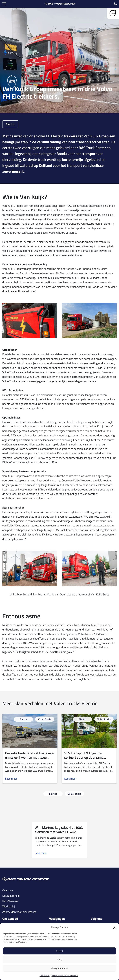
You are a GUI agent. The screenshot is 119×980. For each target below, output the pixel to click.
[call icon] (115, 4)
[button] (114, 927)
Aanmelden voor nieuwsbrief (19, 912)
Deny (60, 960)
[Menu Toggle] (4, 4)
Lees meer (11, 779)
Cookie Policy (45, 976)
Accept (59, 951)
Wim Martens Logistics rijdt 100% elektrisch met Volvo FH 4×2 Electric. (59, 832)
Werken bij (9, 906)
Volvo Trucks (45, 719)
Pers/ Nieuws (10, 901)
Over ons (8, 890)
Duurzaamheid (11, 896)
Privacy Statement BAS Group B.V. (65, 976)
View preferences (60, 968)
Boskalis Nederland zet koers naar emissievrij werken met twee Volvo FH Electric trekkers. (30, 757)
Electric (10, 124)
